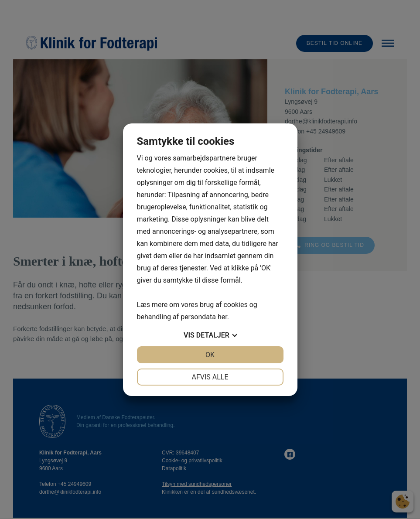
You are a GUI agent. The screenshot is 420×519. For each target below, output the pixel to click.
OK (210, 355)
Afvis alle (210, 377)
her (222, 317)
